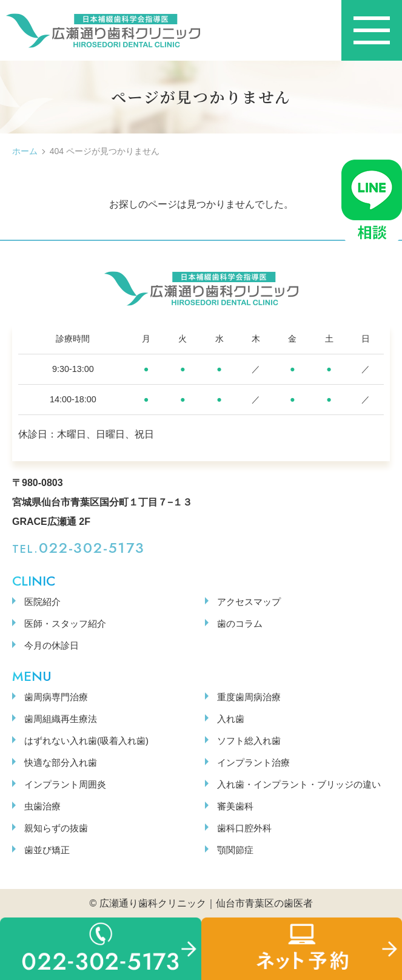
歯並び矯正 (47, 850)
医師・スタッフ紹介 (65, 623)
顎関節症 (235, 850)
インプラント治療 (253, 762)
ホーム (25, 151)
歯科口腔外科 (244, 828)
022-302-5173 (92, 548)
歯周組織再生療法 (61, 719)
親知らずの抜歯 (56, 828)
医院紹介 (42, 602)
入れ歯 (231, 719)
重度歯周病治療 (249, 697)
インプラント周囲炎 (65, 784)
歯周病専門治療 (56, 697)
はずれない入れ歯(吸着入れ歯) (86, 741)
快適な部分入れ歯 (61, 762)
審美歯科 (235, 806)
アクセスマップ (249, 602)
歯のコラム (240, 623)
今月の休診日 (52, 645)
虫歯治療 (42, 806)
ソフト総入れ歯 (249, 741)
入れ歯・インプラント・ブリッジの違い (299, 784)
